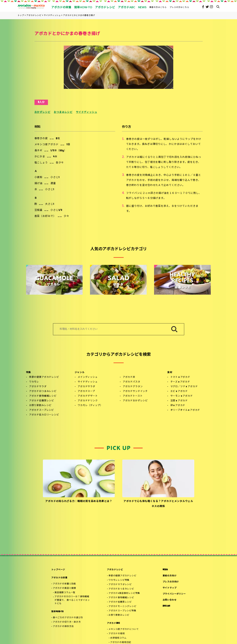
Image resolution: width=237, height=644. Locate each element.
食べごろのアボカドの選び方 (68, 618)
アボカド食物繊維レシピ (43, 396)
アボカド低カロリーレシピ (44, 415)
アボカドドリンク (88, 401)
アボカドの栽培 (117, 634)
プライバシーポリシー (174, 594)
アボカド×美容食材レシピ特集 (124, 593)
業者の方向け (170, 576)
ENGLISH (166, 606)
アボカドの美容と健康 (64, 588)
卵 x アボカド (178, 405)
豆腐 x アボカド (179, 401)
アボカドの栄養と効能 (64, 584)
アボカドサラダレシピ (120, 585)
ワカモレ (34, 382)
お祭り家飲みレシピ (40, 405)
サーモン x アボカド (182, 396)
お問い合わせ (170, 600)
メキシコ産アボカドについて (124, 629)
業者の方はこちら (158, 7)
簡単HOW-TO (57, 612)
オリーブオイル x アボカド (185, 410)
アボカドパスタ (132, 382)
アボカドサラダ (38, 387)
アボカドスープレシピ (41, 410)
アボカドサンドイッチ (135, 391)
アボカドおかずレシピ (135, 401)
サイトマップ (170, 588)
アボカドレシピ (115, 570)
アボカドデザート (88, 396)
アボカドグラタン (133, 387)
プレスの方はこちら (179, 7)
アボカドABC (113, 623)
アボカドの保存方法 (63, 626)
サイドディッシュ (86, 112)
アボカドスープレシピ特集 (122, 611)
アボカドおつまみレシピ (43, 391)
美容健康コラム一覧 (65, 593)
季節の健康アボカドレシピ (44, 377)
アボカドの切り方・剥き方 (67, 622)
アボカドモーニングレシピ (122, 606)
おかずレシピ (42, 112)
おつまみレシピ (63, 112)
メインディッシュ (88, 377)
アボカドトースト (133, 396)
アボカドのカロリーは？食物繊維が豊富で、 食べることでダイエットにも (72, 600)
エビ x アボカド (179, 391)
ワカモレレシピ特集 (119, 580)
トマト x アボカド (180, 377)
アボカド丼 (129, 377)
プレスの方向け (171, 582)
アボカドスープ (86, 391)
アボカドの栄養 (59, 578)
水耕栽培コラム (118, 638)
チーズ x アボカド (180, 382)
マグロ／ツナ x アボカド (184, 387)
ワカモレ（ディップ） (90, 405)
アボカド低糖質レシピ (42, 401)
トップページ (58, 570)
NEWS (165, 570)
